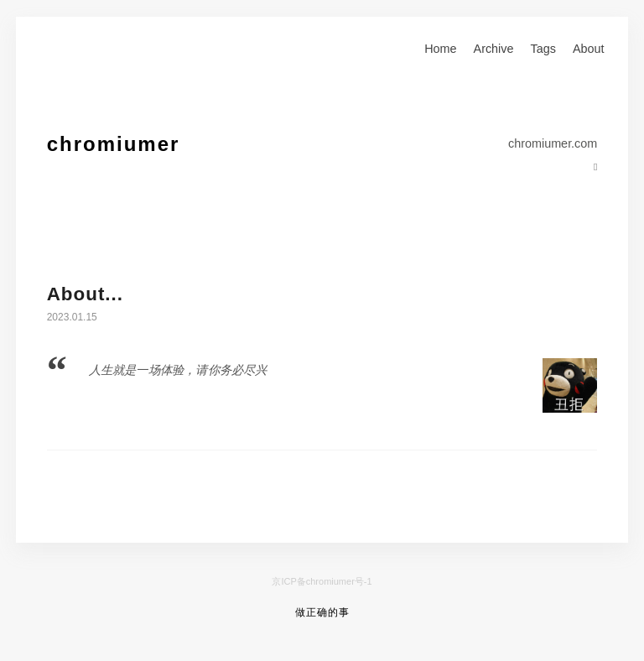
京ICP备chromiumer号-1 (322, 581)
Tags (543, 49)
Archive (494, 49)
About (589, 49)
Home (440, 49)
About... (85, 294)
